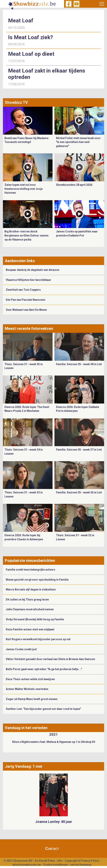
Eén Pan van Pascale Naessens (26, 300)
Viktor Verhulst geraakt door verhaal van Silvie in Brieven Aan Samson (50, 659)
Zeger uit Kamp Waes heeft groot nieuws (32, 699)
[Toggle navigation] (102, 4)
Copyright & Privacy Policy (82, 861)
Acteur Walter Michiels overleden (27, 689)
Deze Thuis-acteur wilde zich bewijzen (30, 679)
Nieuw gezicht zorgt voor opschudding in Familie (37, 580)
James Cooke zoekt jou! (21, 649)
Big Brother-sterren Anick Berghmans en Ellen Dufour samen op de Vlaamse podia (26, 235)
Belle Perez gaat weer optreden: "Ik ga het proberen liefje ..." (44, 669)
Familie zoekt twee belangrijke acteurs (31, 570)
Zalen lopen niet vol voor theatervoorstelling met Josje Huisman (24, 189)
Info (60, 861)
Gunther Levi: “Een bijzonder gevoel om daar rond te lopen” (43, 709)
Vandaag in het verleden (26, 728)
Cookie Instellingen (56, 865)
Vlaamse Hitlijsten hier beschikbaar (28, 280)
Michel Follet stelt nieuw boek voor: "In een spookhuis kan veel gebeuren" (79, 142)
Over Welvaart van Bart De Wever (26, 310)
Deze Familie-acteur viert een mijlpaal (30, 629)
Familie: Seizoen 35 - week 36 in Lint (79, 492)
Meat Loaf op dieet (31, 54)
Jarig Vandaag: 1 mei (23, 766)
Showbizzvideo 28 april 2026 (74, 185)
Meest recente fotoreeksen (29, 328)
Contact (52, 849)
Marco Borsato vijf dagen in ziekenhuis (31, 589)
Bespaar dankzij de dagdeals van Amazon (33, 270)
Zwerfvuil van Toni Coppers (23, 290)
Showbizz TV (16, 102)
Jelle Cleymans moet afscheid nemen (30, 609)
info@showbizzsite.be (27, 865)
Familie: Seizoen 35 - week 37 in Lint (79, 450)
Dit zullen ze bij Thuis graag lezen (27, 599)
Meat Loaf (21, 21)
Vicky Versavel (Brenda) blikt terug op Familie (35, 619)
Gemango (85, 865)
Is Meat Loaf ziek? (31, 37)
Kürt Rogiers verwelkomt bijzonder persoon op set (38, 639)
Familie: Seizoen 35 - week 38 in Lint (79, 364)
